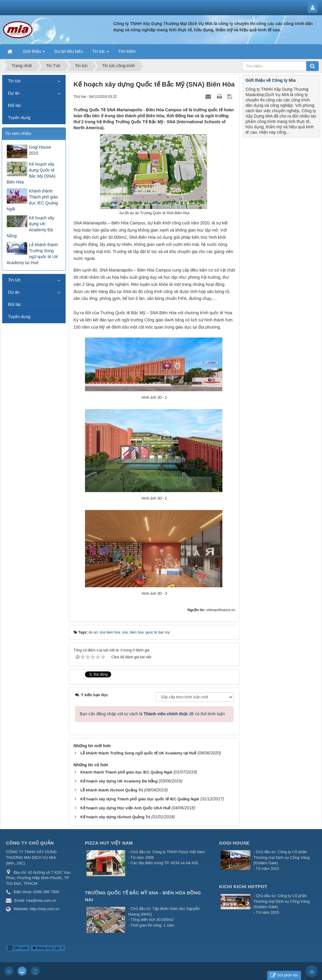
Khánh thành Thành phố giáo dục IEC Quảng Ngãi (32, 200)
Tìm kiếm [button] (127, 51)
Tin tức (14, 81)
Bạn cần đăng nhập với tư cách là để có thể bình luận (153, 714)
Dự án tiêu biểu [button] (69, 51)
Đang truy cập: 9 (48, 948)
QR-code (18, 948)
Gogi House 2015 (40, 150)
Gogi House (234, 843)
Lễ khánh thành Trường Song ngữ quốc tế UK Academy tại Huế (32, 254)
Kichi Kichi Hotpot (243, 886)
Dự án (14, 93)
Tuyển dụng (19, 118)
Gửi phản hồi (284, 975)
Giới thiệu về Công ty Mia (270, 80)
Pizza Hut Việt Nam (109, 843)
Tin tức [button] (101, 53)
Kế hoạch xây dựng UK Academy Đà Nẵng (30, 227)
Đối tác (15, 105)
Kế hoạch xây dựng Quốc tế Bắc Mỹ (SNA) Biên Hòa (31, 173)
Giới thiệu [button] (34, 53)
